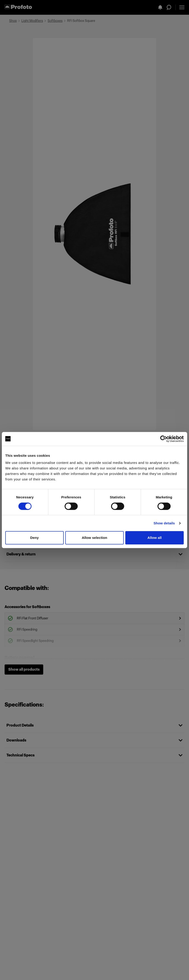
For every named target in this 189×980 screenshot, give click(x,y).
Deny (34, 538)
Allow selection (95, 538)
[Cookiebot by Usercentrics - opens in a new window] (164, 439)
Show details (164, 523)
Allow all (155, 538)
